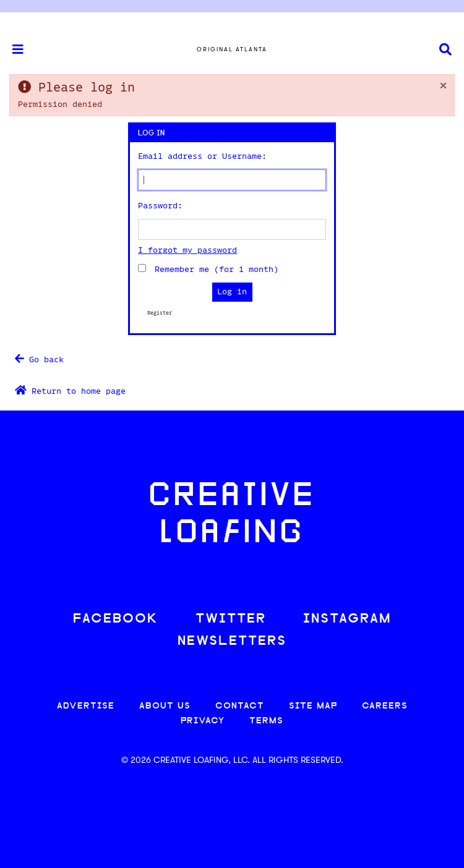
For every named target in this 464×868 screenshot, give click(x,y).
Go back (39, 359)
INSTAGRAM (347, 619)
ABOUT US (165, 706)
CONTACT (240, 706)
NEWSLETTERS (232, 641)
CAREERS (385, 706)
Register (160, 313)
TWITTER (231, 619)
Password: (160, 206)
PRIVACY (203, 721)
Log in (232, 292)
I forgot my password (187, 250)
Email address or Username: (202, 156)
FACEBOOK (116, 619)
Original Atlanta (232, 49)
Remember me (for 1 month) (213, 269)
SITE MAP (313, 706)
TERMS (266, 721)
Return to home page (70, 390)
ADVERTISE (86, 706)
